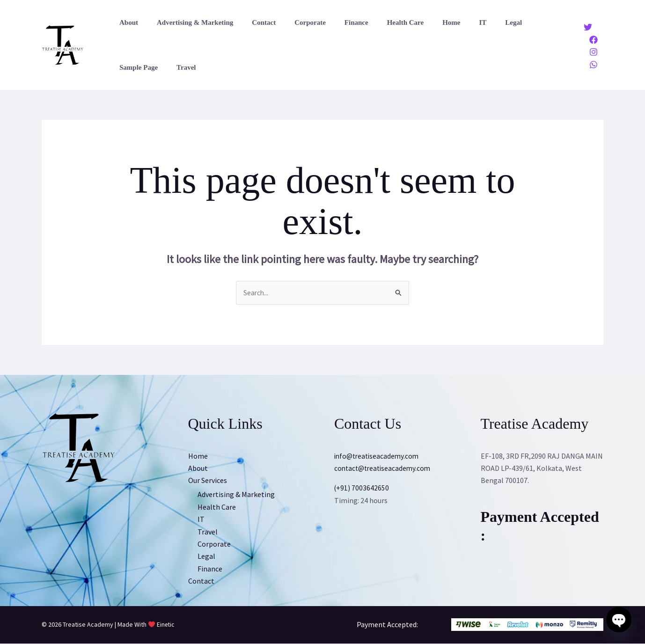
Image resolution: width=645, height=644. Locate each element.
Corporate (294, 22)
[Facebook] (594, 40)
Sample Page (515, 22)
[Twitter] (588, 27)
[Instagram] (594, 52)
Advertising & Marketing (188, 22)
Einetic (166, 625)
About (126, 22)
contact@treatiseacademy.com (385, 468)
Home (421, 22)
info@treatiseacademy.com (378, 456)
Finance (335, 22)
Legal (474, 22)
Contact (252, 22)
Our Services (208, 481)
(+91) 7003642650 (362, 488)
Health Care (380, 22)
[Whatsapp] (594, 65)
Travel (127, 67)
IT (447, 22)
